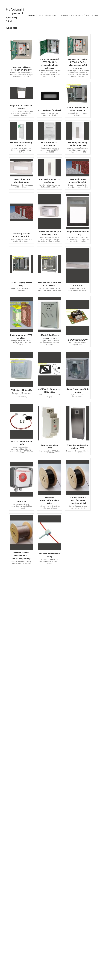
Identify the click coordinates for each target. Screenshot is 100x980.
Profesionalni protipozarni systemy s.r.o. (15, 15)
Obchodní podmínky (47, 15)
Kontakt (95, 15)
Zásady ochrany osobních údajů (74, 15)
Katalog (31, 15)
